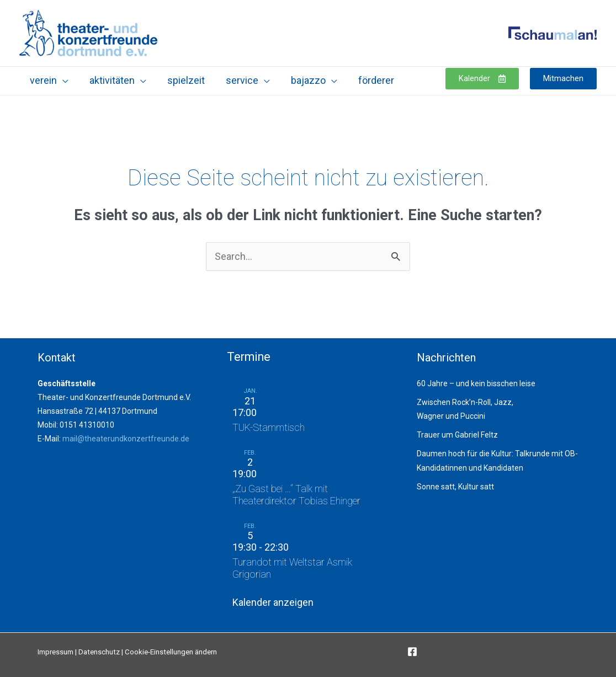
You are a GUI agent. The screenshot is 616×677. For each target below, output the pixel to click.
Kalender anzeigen (273, 602)
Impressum (55, 652)
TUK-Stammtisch (269, 427)
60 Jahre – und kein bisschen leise (476, 383)
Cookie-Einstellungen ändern (171, 652)
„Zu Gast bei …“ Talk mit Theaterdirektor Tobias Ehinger (296, 495)
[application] (62, 80)
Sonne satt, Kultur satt (455, 487)
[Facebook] (412, 652)
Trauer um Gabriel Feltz (457, 435)
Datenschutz (99, 652)
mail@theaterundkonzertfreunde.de (126, 439)
